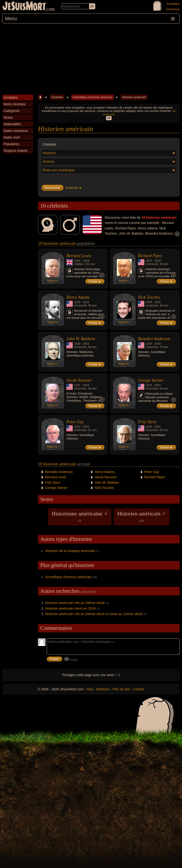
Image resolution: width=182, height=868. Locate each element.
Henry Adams (78, 297)
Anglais (79, 264)
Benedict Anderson (154, 339)
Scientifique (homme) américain (92, 97)
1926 (149, 427)
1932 (77, 385)
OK (109, 118)
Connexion (173, 9)
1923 (149, 261)
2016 (86, 385)
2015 (86, 344)
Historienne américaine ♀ (80, 516)
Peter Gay (75, 422)
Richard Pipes (150, 256)
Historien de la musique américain (70, 551)
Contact (138, 689)
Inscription (173, 4)
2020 (157, 385)
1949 (149, 302)
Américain (152, 264)
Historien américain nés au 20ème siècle (75, 603)
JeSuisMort (24, 7)
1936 (149, 344)
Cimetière (57, 97)
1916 (77, 261)
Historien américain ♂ (142, 516)
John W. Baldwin (81, 339)
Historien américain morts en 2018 (70, 608)
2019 (157, 302)
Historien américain (134, 97)
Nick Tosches (149, 297)
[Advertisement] (91, 59)
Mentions (103, 689)
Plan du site (121, 689)
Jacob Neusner (79, 380)
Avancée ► (74, 188)
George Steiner (151, 380)
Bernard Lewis (79, 256)
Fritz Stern (147, 422)
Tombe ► (95, 281)
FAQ (90, 689)
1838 (77, 302)
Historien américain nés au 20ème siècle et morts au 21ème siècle (94, 614)
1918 (86, 302)
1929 (77, 344)
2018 (86, 261)
